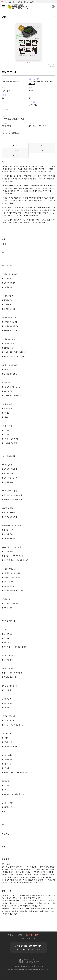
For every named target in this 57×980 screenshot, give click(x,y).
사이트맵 (11, 935)
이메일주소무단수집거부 (29, 938)
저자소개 (15, 155)
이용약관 (19, 935)
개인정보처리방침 (32, 935)
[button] (28, 62)
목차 (42, 146)
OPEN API (44, 935)
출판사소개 (8, 891)
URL (49, 66)
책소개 (15, 146)
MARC (53, 66)
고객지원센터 (30, 946)
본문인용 (15, 150)
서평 (42, 150)
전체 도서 (5, 17)
